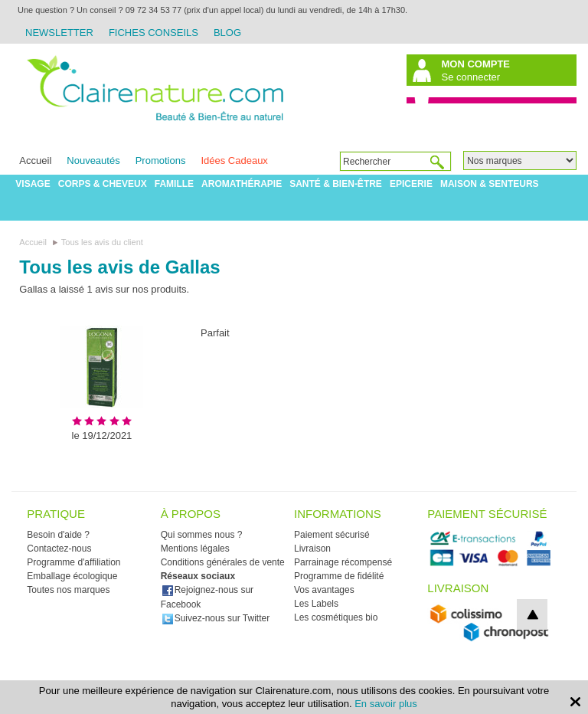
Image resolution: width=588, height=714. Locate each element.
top (532, 614)
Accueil (35, 160)
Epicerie (411, 184)
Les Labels (316, 604)
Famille (174, 184)
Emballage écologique (72, 576)
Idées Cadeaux (234, 160)
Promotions (161, 160)
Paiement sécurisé (332, 535)
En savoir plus (386, 704)
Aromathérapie (242, 184)
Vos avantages (324, 590)
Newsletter (59, 33)
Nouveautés (93, 160)
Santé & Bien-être (336, 184)
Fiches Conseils (154, 33)
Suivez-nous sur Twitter (216, 618)
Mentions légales (195, 549)
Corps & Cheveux (103, 184)
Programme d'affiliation (73, 562)
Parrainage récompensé (343, 562)
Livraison (312, 549)
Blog (227, 33)
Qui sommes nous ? (202, 535)
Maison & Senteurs (490, 184)
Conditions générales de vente (223, 562)
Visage (33, 184)
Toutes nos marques (68, 590)
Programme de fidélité (339, 576)
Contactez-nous (59, 549)
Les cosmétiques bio (336, 617)
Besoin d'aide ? (58, 535)
